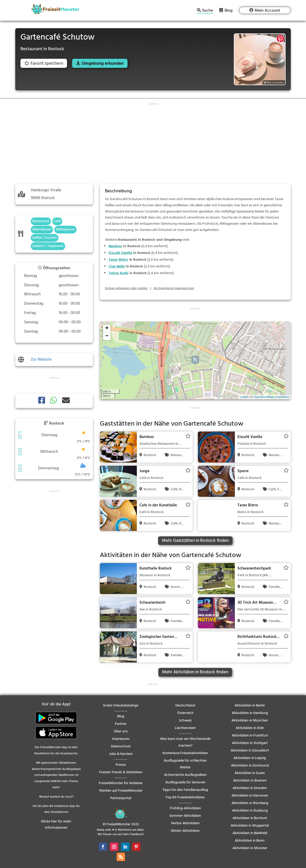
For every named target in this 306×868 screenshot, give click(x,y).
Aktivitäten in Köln (250, 728)
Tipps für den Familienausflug (185, 790)
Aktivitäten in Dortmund (250, 766)
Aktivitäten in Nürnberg (250, 803)
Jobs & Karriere (121, 754)
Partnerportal (121, 798)
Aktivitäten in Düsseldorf (250, 751)
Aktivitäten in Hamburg (250, 713)
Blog (229, 10)
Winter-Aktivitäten (185, 831)
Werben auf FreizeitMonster (121, 791)
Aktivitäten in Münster (250, 848)
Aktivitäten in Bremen (250, 781)
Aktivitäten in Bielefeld (250, 833)
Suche (207, 11)
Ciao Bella (117, 267)
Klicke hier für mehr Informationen (56, 825)
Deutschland (185, 706)
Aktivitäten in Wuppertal (250, 826)
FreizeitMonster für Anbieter (121, 783)
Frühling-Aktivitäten (185, 808)
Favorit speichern (44, 64)
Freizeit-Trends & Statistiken (121, 772)
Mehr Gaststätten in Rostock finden (195, 541)
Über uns (121, 731)
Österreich (185, 713)
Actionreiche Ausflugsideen (185, 775)
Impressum (121, 739)
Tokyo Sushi (118, 273)
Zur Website (41, 360)
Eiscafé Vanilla (120, 253)
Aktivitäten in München (250, 721)
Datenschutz (121, 746)
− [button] (107, 336)
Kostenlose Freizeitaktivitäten (185, 753)
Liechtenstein (185, 728)
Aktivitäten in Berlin (250, 706)
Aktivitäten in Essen (250, 773)
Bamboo (115, 246)
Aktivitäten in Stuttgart (250, 743)
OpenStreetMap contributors (272, 397)
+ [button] (107, 329)
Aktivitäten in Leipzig (250, 758)
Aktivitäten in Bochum (250, 818)
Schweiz (185, 721)
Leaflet (244, 397)
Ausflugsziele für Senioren (185, 782)
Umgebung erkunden (103, 64)
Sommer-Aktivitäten (185, 816)
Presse (121, 765)
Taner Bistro (118, 260)
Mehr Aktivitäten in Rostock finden (195, 672)
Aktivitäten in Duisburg (250, 811)
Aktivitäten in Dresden (250, 788)
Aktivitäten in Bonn (250, 841)
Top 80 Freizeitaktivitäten (185, 797)
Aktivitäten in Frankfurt (250, 736)
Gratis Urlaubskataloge (121, 706)
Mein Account (267, 11)
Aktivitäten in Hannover (250, 796)
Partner (121, 724)
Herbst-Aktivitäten (185, 823)
